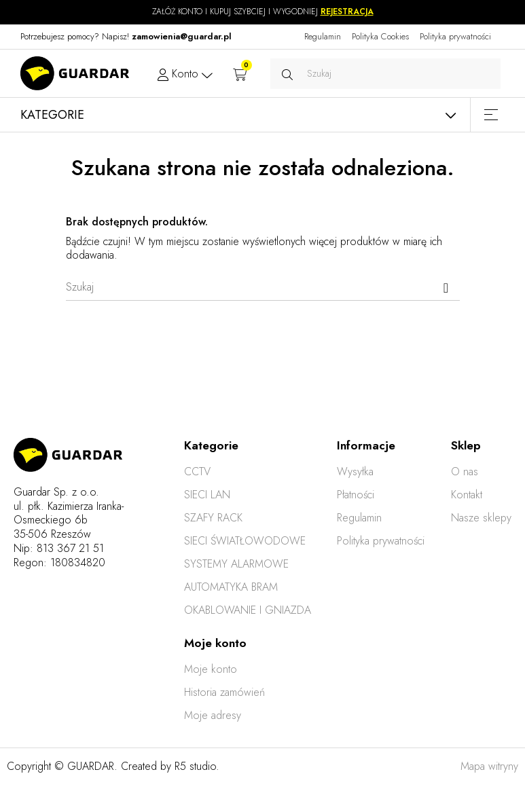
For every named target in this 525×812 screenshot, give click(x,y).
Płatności (356, 495)
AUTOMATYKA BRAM (231, 587)
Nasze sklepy (481, 518)
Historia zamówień (224, 692)
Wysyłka (355, 472)
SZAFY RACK (213, 518)
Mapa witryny (489, 766)
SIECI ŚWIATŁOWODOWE (245, 541)
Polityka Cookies (380, 36)
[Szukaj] (263, 287)
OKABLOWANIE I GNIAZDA (248, 610)
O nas (465, 472)
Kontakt (467, 495)
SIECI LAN (207, 495)
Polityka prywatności (455, 36)
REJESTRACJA (347, 12)
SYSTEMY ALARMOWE (236, 564)
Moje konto (211, 669)
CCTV (197, 472)
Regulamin (323, 36)
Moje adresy (213, 715)
